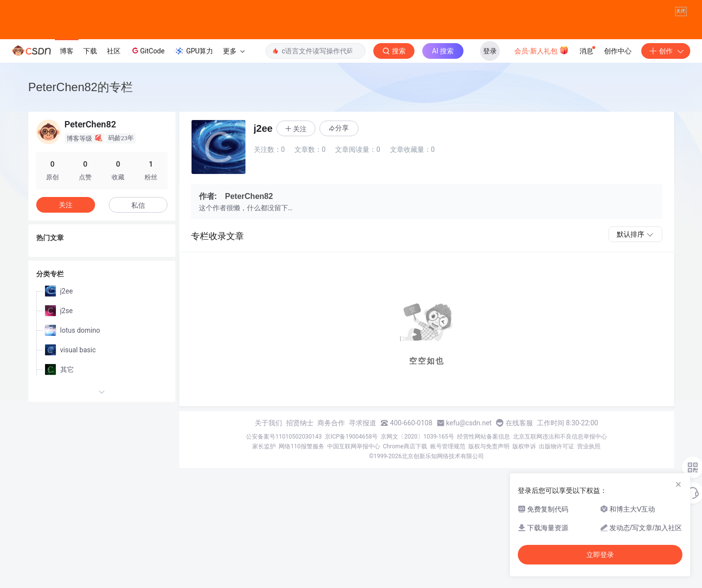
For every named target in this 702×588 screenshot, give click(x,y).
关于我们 (268, 443)
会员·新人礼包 (542, 70)
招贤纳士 (300, 443)
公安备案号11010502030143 (284, 457)
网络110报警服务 (301, 466)
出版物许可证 (557, 466)
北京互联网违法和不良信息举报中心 (560, 457)
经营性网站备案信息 (484, 457)
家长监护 (264, 466)
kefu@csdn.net (469, 443)
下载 (90, 71)
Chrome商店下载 (405, 466)
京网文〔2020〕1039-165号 (417, 457)
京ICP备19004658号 (351, 457)
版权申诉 (524, 466)
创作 (666, 71)
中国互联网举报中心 (354, 466)
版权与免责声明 (489, 466)
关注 (66, 225)
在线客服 (519, 443)
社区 (114, 71)
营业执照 (589, 466)
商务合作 (331, 443)
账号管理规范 (448, 466)
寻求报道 (363, 443)
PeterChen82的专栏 (81, 107)
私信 (138, 225)
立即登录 (600, 555)
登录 (490, 71)
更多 (234, 71)
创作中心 (618, 71)
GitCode (147, 71)
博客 (67, 71)
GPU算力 (194, 71)
